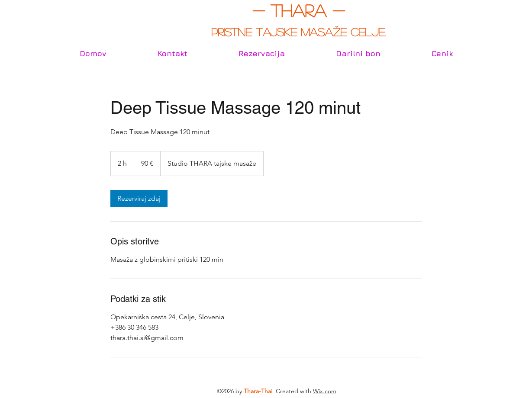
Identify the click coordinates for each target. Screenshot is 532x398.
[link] (139, 199)
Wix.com (325, 391)
